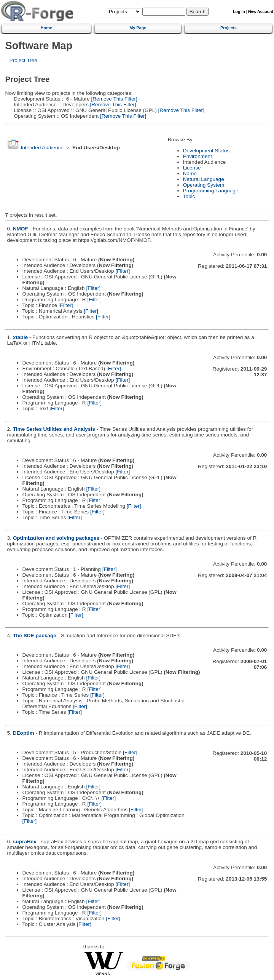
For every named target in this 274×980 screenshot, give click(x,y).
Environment (198, 156)
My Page (138, 28)
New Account (261, 12)
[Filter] (123, 271)
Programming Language (211, 191)
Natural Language (204, 179)
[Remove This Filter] (114, 99)
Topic (189, 196)
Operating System (204, 185)
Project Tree (23, 60)
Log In (239, 12)
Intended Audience (42, 148)
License (192, 168)
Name (190, 173)
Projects (229, 28)
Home (46, 28)
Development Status (206, 151)
